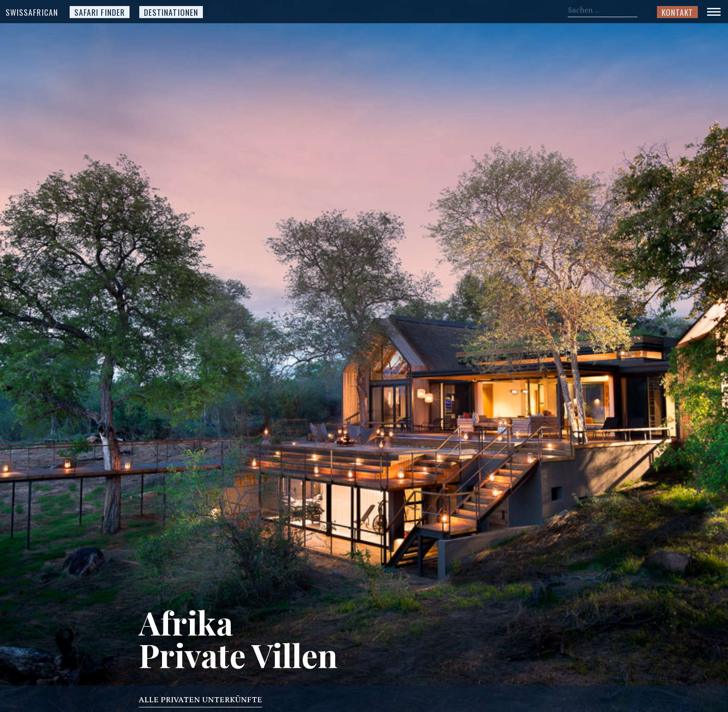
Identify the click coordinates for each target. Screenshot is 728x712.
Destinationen (171, 12)
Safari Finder (100, 12)
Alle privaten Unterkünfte (201, 701)
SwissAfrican (32, 12)
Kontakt (677, 12)
